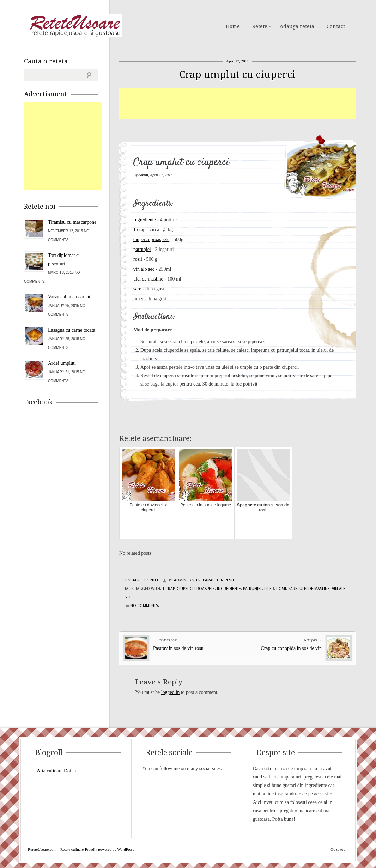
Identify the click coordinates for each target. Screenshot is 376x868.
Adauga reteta (297, 26)
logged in (171, 692)
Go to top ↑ (339, 849)
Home (233, 26)
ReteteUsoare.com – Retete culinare (75, 26)
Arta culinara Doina (56, 771)
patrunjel (142, 249)
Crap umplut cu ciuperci (237, 75)
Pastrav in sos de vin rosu (178, 648)
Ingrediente (145, 220)
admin (143, 175)
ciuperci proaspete (151, 239)
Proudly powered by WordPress (110, 849)
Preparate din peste (216, 580)
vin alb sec (144, 269)
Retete (260, 26)
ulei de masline (148, 279)
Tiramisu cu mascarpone (72, 222)
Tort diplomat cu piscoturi (64, 260)
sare (137, 289)
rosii (138, 259)
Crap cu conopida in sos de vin (291, 648)
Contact (336, 26)
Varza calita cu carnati (70, 297)
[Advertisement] (248, 104)
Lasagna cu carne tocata (72, 330)
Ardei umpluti (62, 363)
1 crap (140, 230)
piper (138, 299)
